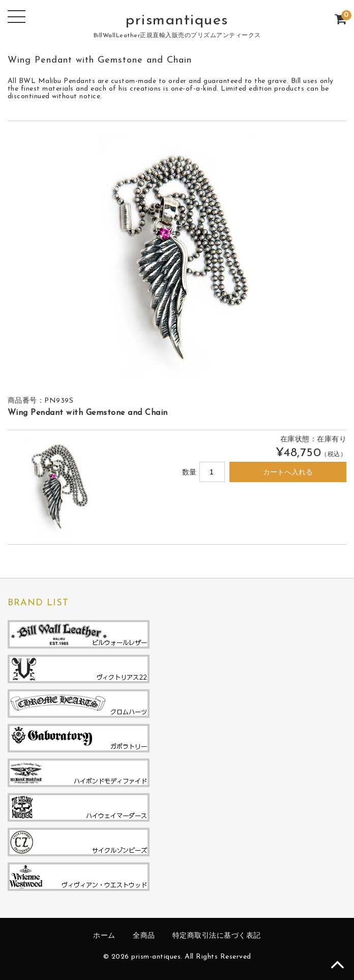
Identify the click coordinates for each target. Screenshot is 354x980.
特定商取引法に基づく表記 (217, 936)
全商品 (144, 936)
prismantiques (177, 21)
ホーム (104, 936)
